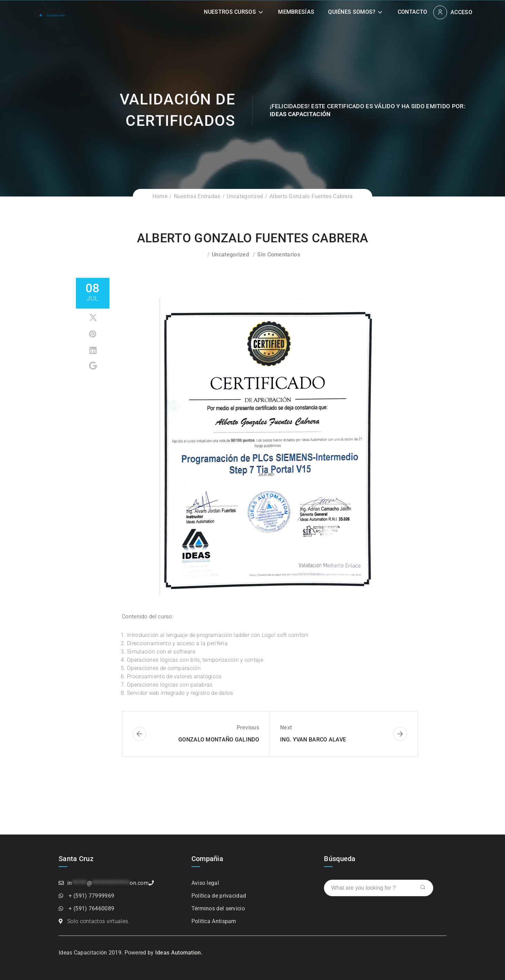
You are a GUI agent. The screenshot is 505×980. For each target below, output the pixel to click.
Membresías (296, 12)
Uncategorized (245, 196)
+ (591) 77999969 (91, 896)
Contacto (412, 12)
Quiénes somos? (352, 12)
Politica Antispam (214, 921)
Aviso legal (205, 883)
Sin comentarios (279, 255)
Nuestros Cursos (230, 12)
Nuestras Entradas (197, 196)
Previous (248, 728)
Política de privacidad (219, 896)
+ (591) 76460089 (91, 908)
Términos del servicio (218, 908)
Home (160, 196)
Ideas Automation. (179, 953)
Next (286, 728)
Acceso (461, 12)
